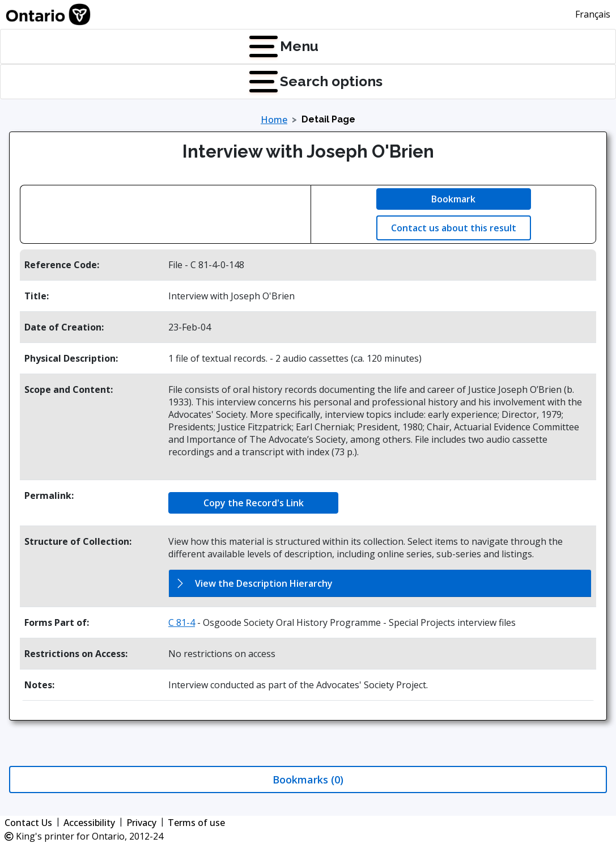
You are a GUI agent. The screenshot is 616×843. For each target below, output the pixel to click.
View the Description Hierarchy (264, 583)
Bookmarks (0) (308, 780)
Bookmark (453, 199)
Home (274, 120)
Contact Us (28, 823)
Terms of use (196, 823)
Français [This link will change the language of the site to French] (593, 14)
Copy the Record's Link (254, 503)
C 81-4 (182, 622)
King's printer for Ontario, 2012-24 (84, 836)
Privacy (141, 823)
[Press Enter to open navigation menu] (252, 46)
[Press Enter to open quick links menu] (252, 82)
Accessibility (89, 823)
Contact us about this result (454, 228)
